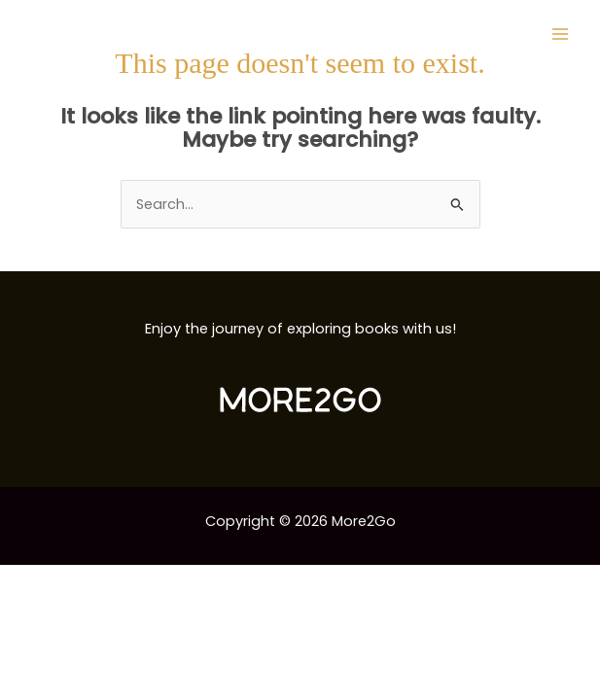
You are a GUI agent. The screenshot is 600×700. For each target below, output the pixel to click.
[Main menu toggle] (560, 34)
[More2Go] (92, 35)
